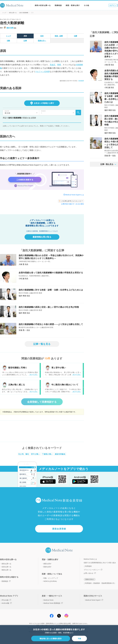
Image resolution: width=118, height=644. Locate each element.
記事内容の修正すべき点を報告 (73, 204)
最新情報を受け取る (42, 237)
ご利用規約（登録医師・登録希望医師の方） (100, 583)
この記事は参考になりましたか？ (71, 201)
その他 (86, 5)
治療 (75, 36)
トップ (4, 13)
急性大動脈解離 (24, 13)
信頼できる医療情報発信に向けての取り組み (100, 563)
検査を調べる (6, 570)
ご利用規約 (88, 566)
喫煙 (59, 65)
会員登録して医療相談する (42, 402)
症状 (42, 36)
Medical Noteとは (90, 559)
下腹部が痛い (47, 454)
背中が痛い (36, 454)
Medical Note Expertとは (75, 195)
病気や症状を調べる (43, 5)
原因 (25, 36)
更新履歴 (81, 81)
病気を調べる (13, 13)
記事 (25, 41)
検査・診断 (59, 36)
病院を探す (47, 564)
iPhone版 (6, 600)
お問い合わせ (90, 573)
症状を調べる (6, 567)
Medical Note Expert (94, 600)
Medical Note (48, 600)
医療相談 (58, 5)
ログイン (113, 5)
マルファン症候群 (42, 71)
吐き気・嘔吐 (24, 454)
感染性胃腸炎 (60, 454)
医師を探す (47, 567)
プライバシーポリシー (93, 570)
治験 (8, 41)
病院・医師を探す (73, 5)
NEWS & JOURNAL (50, 581)
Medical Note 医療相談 (53, 603)
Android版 (7, 603)
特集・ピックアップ (51, 578)
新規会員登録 (59, 529)
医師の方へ (42, 41)
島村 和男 (10, 28)
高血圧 (53, 65)
